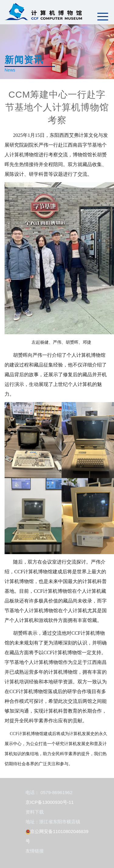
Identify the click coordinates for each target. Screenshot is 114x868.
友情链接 (35, 851)
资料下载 (35, 812)
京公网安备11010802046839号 (57, 836)
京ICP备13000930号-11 (50, 802)
